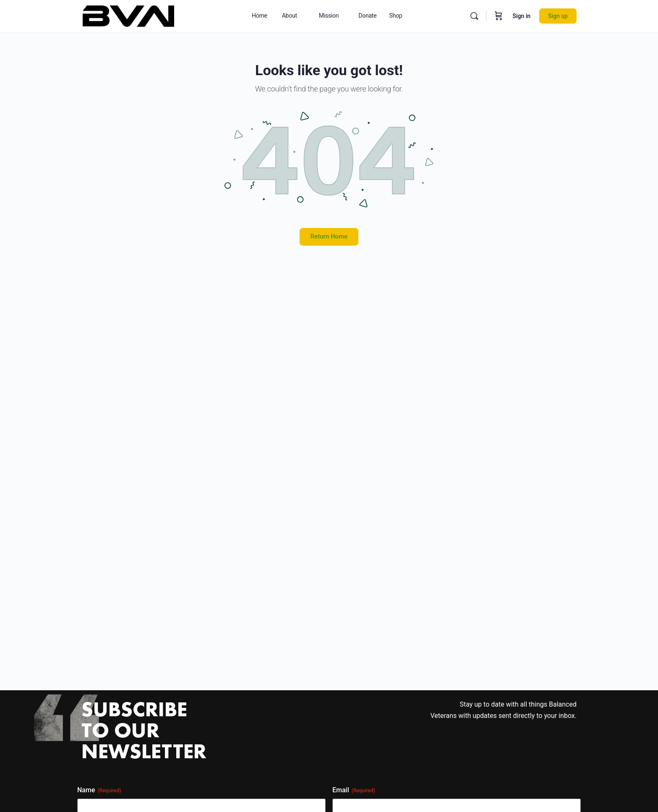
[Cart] (499, 16)
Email (354, 790)
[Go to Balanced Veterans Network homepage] (128, 15)
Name (99, 790)
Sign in (521, 16)
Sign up (558, 16)
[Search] (474, 16)
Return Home (329, 236)
